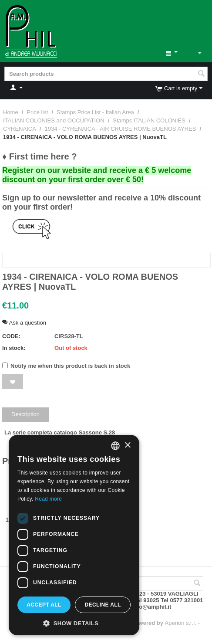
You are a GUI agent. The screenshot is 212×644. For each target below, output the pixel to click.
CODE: (11, 336)
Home (11, 112)
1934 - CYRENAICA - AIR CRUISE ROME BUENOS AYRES (120, 129)
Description (25, 414)
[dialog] (74, 535)
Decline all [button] (103, 605)
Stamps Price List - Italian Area (95, 112)
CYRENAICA (20, 129)
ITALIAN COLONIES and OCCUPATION (54, 120)
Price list (37, 112)
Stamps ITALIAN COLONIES (149, 120)
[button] (74, 623)
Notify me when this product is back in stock (66, 366)
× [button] (127, 446)
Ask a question (24, 323)
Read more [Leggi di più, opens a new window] (48, 499)
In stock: (14, 348)
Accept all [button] (44, 605)
